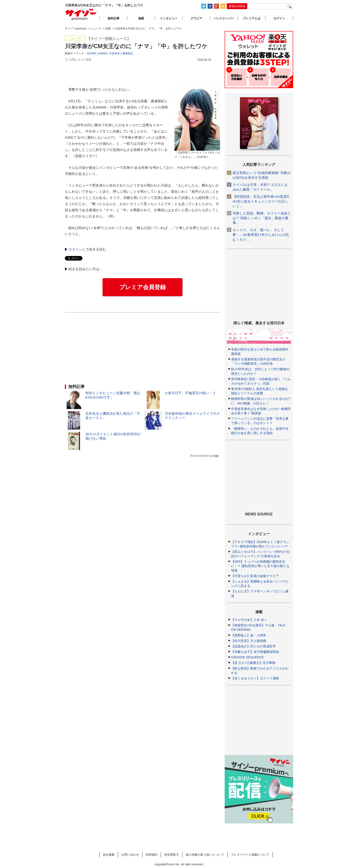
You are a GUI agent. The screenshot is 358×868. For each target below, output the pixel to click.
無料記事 (113, 18)
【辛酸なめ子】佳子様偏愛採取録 (255, 652)
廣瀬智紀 (128, 53)
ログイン (75, 249)
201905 (91, 53)
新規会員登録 (237, 6)
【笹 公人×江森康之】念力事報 (253, 663)
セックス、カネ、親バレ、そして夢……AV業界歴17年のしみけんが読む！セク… (261, 235)
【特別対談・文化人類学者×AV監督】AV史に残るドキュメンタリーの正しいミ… (262, 201)
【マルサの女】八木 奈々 (249, 620)
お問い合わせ (130, 855)
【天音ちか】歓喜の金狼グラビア (255, 576)
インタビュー (169, 18)
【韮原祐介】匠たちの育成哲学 (253, 646)
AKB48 (102, 53)
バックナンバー (224, 18)
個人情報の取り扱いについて (205, 855)
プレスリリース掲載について (250, 855)
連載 (141, 18)
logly (216, 456)
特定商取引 (172, 855)
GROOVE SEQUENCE (247, 657)
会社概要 (109, 855)
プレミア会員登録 (142, 287)
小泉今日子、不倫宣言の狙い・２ (190, 393)
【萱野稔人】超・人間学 (249, 635)
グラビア (196, 18)
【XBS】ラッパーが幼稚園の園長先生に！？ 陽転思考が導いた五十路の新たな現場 (260, 566)
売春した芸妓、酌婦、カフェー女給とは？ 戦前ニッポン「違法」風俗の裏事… (262, 218)
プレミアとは (252, 18)
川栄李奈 (114, 53)
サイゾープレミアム (81, 15)
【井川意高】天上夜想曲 (249, 641)
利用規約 (152, 855)
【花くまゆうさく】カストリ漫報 (255, 678)
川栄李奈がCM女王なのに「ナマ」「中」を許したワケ (136, 46)
